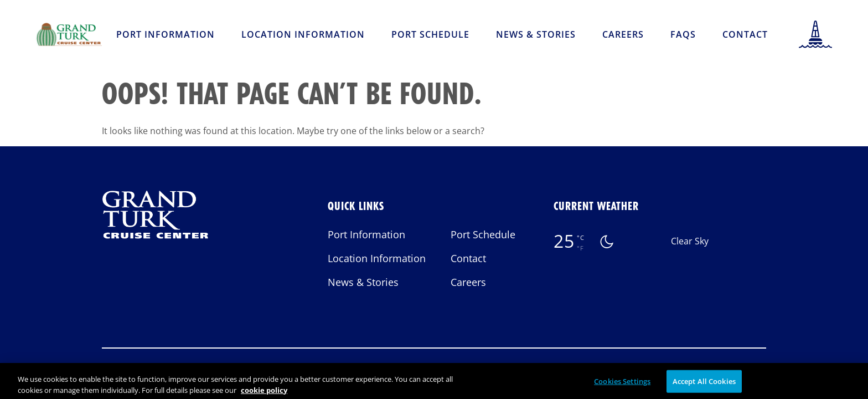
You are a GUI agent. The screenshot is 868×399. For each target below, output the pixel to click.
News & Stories (536, 34)
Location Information (303, 34)
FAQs (683, 34)
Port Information (166, 34)
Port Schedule (430, 34)
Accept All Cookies (704, 385)
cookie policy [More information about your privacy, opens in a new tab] (264, 393)
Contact (745, 34)
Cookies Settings (622, 385)
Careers (623, 34)
